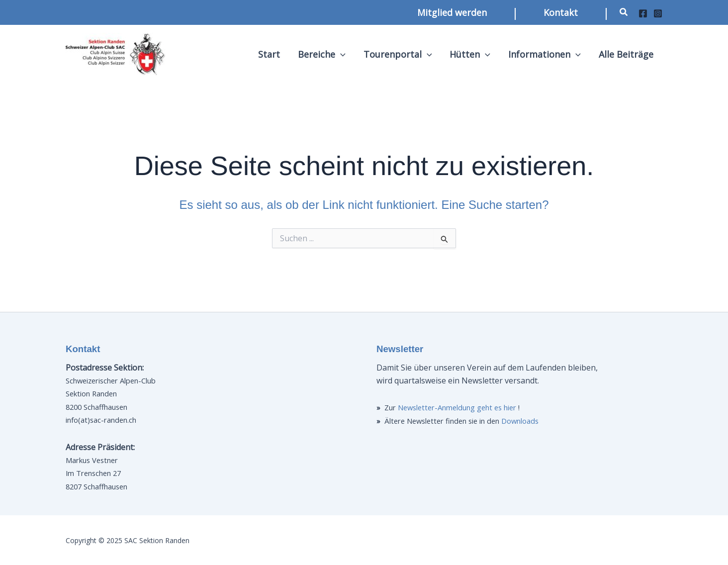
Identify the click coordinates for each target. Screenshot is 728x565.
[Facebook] (643, 13)
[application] (340, 54)
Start (269, 54)
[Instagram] (658, 13)
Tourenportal (398, 54)
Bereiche (322, 54)
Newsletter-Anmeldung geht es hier (457, 407)
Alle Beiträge (626, 54)
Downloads (520, 421)
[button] (452, 12)
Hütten (470, 54)
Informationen (545, 54)
